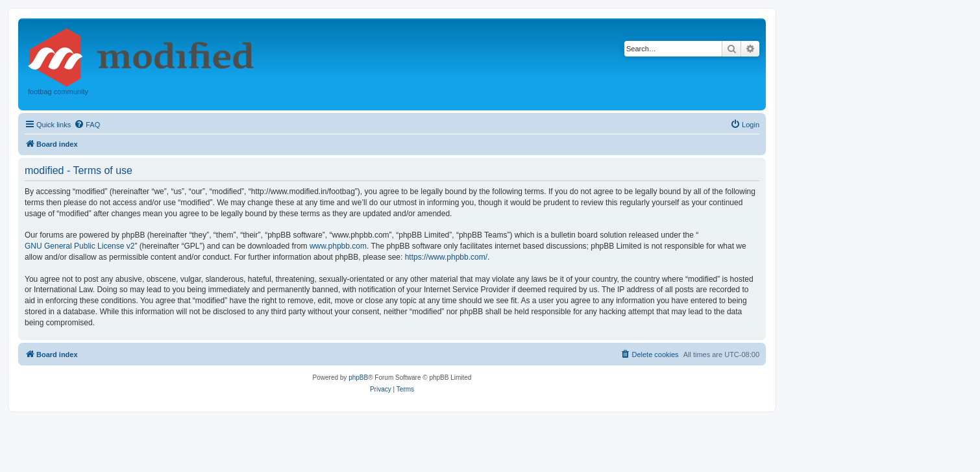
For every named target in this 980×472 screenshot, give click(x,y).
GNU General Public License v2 (80, 246)
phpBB (358, 378)
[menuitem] (87, 125)
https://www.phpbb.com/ (446, 257)
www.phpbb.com (338, 246)
